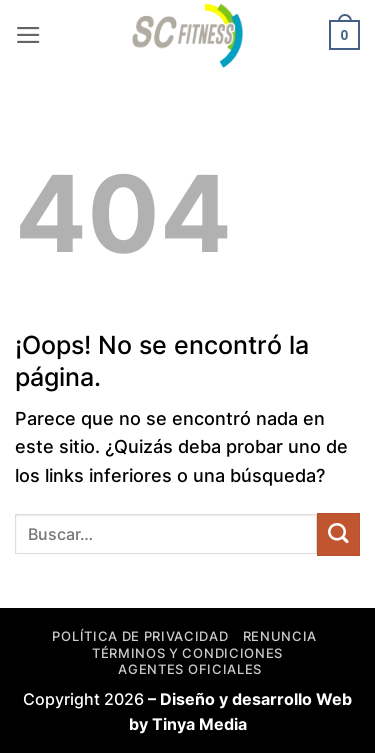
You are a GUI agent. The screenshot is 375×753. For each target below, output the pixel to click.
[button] (28, 35)
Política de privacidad (140, 636)
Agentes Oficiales (189, 669)
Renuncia (280, 636)
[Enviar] (338, 534)
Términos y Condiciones (187, 653)
